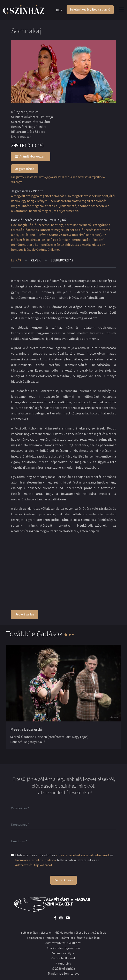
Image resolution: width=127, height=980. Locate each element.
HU (58, 10)
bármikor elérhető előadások (36, 860)
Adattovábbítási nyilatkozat (63, 943)
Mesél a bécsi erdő (26, 729)
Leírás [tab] (16, 260)
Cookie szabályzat (64, 953)
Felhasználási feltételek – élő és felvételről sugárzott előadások (64, 933)
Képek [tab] (36, 260)
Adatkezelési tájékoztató (63, 948)
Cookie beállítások (63, 958)
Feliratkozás (63, 880)
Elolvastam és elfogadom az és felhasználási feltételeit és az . (64, 860)
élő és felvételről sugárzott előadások (83, 855)
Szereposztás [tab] (62, 260)
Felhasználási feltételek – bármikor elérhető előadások (64, 938)
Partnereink (63, 964)
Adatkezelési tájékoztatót (34, 865)
